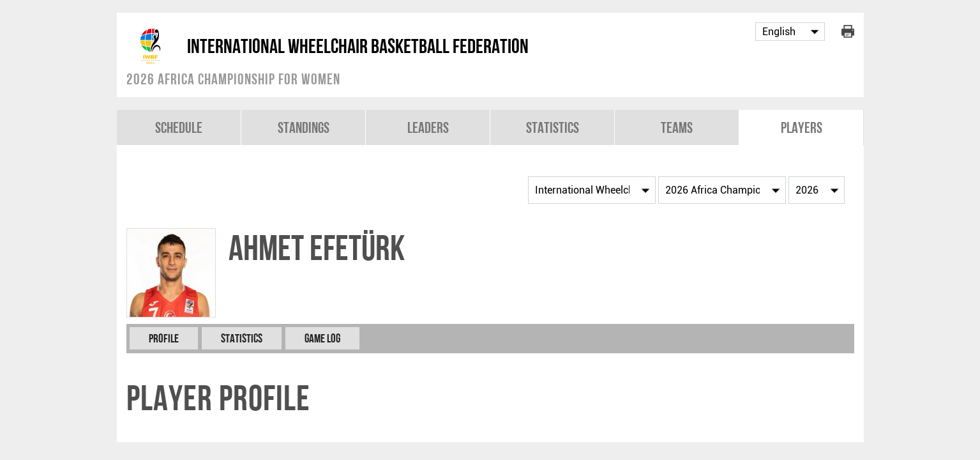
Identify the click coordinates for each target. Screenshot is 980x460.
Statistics (553, 127)
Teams (677, 127)
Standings (304, 127)
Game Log (322, 338)
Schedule (179, 127)
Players (802, 127)
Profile (164, 338)
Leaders (428, 127)
